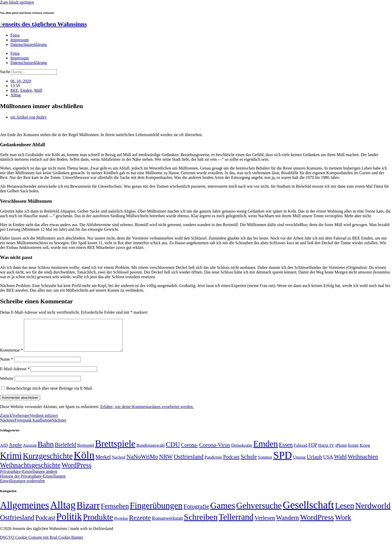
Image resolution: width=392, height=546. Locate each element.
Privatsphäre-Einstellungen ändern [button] (29, 478)
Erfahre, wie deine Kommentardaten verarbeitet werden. (147, 413)
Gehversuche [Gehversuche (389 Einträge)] (259, 512)
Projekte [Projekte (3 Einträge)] (121, 525)
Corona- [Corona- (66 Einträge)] (190, 451)
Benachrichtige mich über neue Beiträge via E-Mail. (50, 394)
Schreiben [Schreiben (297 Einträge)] (201, 523)
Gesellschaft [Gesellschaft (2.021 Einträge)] (309, 511)
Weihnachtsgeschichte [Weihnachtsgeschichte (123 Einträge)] (30, 471)
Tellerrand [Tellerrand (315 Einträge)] (236, 523)
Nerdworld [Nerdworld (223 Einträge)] (373, 512)
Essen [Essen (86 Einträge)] (286, 451)
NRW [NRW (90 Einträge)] (166, 463)
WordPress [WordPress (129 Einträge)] (76, 471)
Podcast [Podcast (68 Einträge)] (231, 463)
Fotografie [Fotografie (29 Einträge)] (196, 513)
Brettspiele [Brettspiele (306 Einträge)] (115, 450)
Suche (5, 72)
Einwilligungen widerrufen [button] (22, 487)
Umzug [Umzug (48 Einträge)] (299, 463)
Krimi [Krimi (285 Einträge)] (11, 462)
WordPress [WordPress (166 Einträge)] (317, 523)
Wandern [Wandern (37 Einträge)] (288, 524)
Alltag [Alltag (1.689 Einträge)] (63, 511)
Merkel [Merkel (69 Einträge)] (103, 463)
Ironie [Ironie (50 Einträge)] (353, 451)
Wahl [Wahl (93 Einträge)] (340, 463)
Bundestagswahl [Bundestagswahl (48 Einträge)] (150, 451)
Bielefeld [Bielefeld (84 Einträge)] (65, 451)
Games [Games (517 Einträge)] (223, 512)
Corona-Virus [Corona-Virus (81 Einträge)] (215, 451)
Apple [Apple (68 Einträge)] (15, 451)
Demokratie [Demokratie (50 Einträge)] (242, 451)
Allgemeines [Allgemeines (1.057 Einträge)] (24, 511)
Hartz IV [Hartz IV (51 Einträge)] (326, 451)
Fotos (15, 35)
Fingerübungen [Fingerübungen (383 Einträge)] (156, 512)
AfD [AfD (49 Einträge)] (4, 451)
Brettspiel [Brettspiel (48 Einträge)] (86, 451)
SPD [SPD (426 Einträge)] (283, 461)
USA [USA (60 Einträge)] (328, 463)
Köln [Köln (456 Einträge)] (84, 461)
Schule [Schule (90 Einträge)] (249, 463)
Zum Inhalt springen (17, 2)
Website (7, 385)
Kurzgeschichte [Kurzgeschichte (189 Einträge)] (48, 462)
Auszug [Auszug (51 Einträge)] (30, 451)
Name (6, 365)
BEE (14, 90)
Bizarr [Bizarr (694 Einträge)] (88, 512)
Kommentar (11, 356)
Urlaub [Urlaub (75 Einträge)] (314, 463)
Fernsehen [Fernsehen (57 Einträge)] (115, 512)
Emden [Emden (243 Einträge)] (266, 450)
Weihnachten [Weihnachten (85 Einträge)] (363, 463)
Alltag (16, 95)
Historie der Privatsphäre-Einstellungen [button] (33, 482)
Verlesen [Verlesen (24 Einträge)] (265, 524)
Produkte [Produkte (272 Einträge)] (98, 523)
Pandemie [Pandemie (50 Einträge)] (213, 463)
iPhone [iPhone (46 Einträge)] (341, 452)
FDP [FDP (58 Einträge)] (313, 451)
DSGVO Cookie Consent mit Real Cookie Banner (42, 544)
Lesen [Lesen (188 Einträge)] (345, 512)
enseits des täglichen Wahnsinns (43, 24)
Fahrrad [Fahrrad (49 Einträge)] (301, 451)
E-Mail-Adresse (15, 375)
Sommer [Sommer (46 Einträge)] (265, 464)
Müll (38, 90)
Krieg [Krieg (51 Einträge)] (365, 451)
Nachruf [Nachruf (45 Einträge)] (118, 463)
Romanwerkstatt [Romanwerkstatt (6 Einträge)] (167, 524)
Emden (26, 90)
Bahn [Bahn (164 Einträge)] (46, 450)
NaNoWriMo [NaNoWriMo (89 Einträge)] (142, 463)
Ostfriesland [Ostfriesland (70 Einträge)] (17, 524)
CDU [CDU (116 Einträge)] (173, 451)
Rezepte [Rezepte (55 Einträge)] (140, 524)
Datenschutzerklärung (29, 44)
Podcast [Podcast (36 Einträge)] (45, 524)
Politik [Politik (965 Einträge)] (69, 523)
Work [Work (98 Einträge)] (343, 524)
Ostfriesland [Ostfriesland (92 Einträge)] (189, 463)
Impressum (20, 40)
